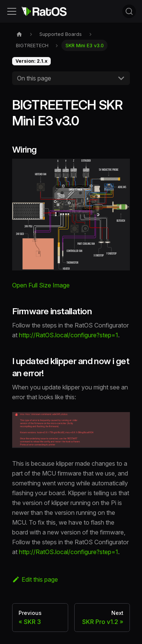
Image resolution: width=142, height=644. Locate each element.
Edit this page (35, 579)
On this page (34, 78)
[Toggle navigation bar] (12, 11)
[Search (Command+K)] (129, 11)
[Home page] (19, 34)
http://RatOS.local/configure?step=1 (69, 335)
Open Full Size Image (41, 285)
